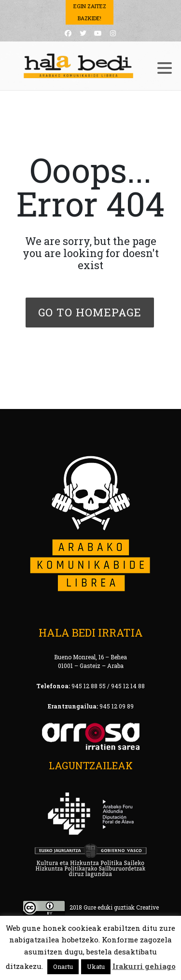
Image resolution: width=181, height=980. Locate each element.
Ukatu (96, 966)
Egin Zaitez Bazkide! (90, 12)
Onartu (63, 966)
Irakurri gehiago (144, 966)
